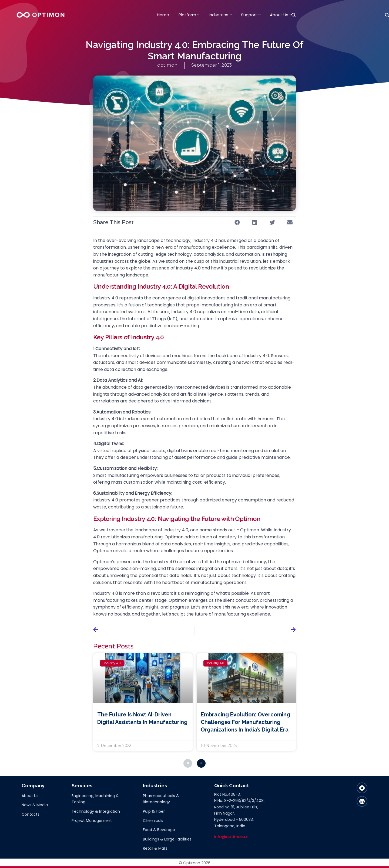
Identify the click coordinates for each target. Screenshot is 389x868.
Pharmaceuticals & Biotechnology (161, 799)
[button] (237, 223)
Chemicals (153, 821)
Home (163, 15)
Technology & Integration (96, 811)
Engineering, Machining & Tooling (95, 799)
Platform (187, 15)
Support (249, 15)
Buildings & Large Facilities (167, 839)
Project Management (92, 821)
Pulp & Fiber (154, 811)
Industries (219, 15)
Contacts (31, 814)
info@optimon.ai (231, 837)
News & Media (35, 805)
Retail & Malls (155, 848)
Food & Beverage (159, 830)
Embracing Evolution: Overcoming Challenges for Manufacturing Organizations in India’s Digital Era (245, 722)
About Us (279, 15)
